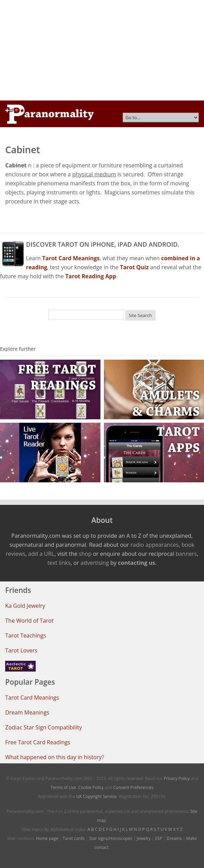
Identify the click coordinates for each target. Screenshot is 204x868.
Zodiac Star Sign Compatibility (43, 727)
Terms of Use (63, 787)
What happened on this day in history (54, 757)
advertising (95, 563)
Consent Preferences (133, 787)
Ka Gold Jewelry (25, 606)
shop (85, 554)
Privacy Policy (177, 778)
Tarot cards (74, 838)
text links (59, 563)
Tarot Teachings (26, 635)
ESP (159, 838)
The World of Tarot (29, 621)
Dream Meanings (27, 712)
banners (186, 554)
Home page (47, 838)
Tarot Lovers (21, 650)
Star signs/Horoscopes (111, 838)
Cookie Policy (91, 787)
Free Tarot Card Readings (38, 742)
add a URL (41, 554)
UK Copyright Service (96, 796)
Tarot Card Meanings (32, 698)
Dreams (174, 838)
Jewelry (144, 838)
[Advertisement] (102, 50)
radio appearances (155, 545)
